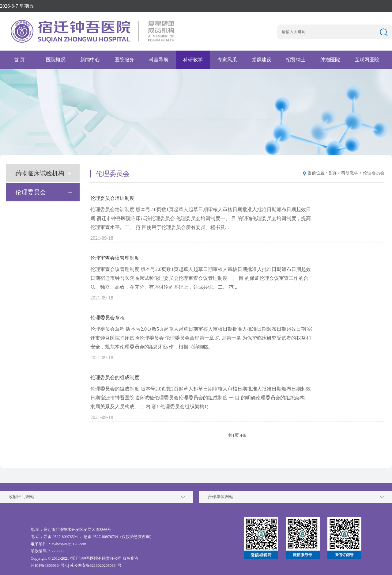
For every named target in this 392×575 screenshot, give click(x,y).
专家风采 (227, 60)
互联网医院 (367, 60)
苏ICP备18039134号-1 (49, 565)
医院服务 (124, 60)
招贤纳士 (296, 60)
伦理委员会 (31, 192)
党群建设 (262, 60)
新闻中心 (90, 60)
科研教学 (193, 60)
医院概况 (56, 60)
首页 (332, 173)
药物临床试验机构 (40, 173)
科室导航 (159, 60)
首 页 (19, 60)
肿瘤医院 (330, 60)
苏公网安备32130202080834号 (96, 565)
